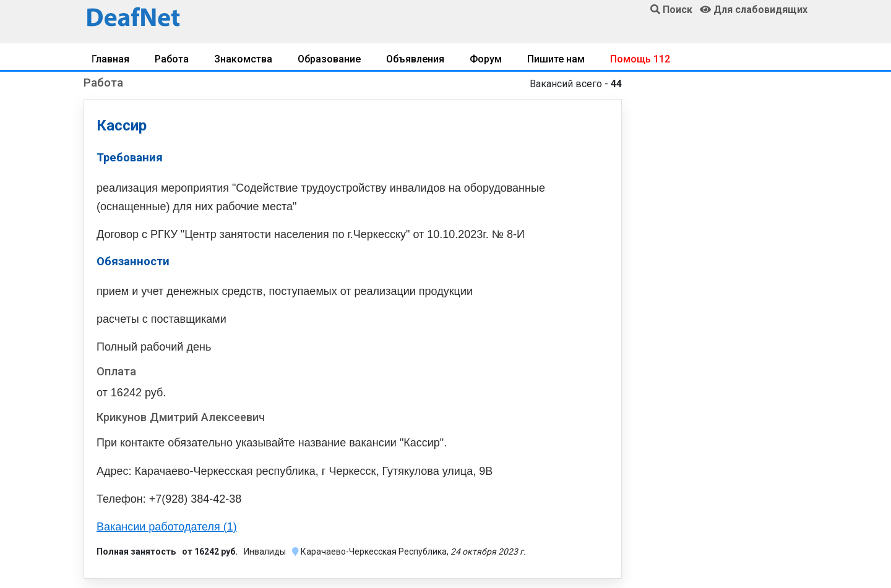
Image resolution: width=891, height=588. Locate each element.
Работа (172, 59)
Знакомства (243, 59)
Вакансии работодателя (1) (167, 527)
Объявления (415, 59)
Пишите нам (556, 59)
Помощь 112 (640, 59)
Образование (329, 59)
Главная (110, 59)
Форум (486, 59)
